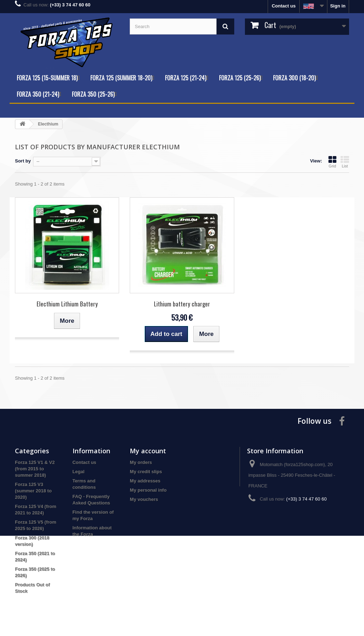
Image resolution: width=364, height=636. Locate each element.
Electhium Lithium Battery (67, 304)
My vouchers (144, 499)
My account (148, 451)
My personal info (148, 490)
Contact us (283, 6)
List (345, 162)
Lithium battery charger (182, 304)
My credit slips (146, 472)
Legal (79, 472)
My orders (141, 462)
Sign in (338, 6)
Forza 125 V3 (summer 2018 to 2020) (33, 491)
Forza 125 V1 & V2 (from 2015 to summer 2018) (35, 469)
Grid (332, 162)
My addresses (145, 481)
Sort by (23, 161)
